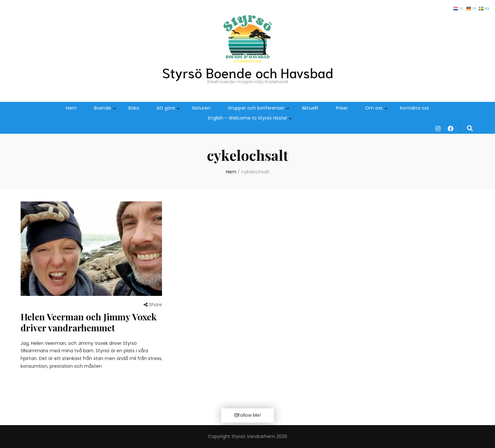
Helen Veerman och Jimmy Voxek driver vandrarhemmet (89, 322)
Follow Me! (247, 415)
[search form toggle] (470, 129)
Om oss (374, 108)
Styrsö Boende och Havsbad (248, 72)
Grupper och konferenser (256, 108)
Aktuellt (310, 108)
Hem (71, 108)
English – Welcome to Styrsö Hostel (247, 118)
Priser (342, 108)
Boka (134, 108)
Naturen (201, 108)
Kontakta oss (414, 108)
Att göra (166, 108)
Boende (103, 108)
